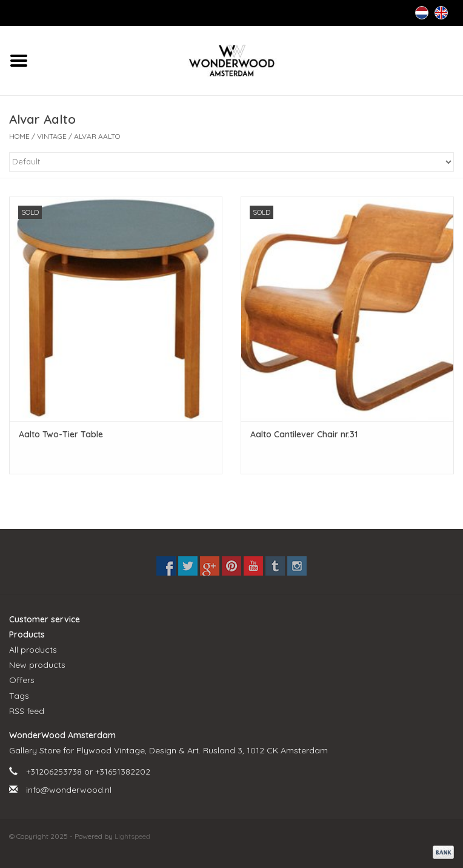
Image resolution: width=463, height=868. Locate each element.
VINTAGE (52, 136)
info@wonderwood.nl (69, 790)
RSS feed (27, 711)
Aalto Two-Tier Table (61, 434)
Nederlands (422, 13)
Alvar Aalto (97, 136)
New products (37, 665)
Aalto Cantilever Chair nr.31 (304, 434)
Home (19, 136)
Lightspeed (132, 836)
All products (33, 650)
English (441, 13)
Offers (22, 680)
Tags (19, 696)
